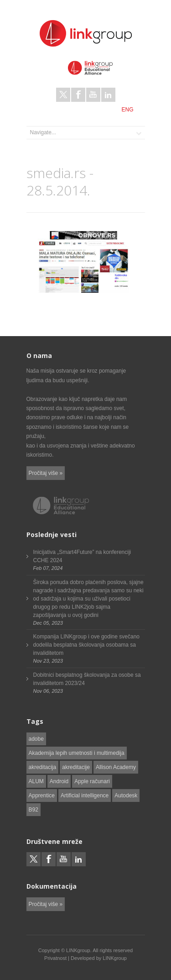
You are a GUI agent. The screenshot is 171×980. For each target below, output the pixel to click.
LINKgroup (115, 958)
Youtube (93, 95)
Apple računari (92, 781)
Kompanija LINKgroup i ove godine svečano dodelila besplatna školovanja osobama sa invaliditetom (86, 645)
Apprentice (42, 796)
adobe (36, 739)
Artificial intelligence (85, 796)
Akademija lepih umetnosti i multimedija (77, 753)
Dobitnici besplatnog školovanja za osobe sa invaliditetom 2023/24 (87, 679)
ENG (127, 110)
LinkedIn (108, 95)
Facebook (78, 95)
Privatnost (55, 958)
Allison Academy (116, 767)
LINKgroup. (79, 950)
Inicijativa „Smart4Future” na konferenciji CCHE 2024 (82, 556)
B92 (34, 810)
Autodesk (126, 796)
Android (59, 781)
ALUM (36, 781)
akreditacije (76, 767)
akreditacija (43, 767)
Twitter (63, 95)
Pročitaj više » (46, 473)
